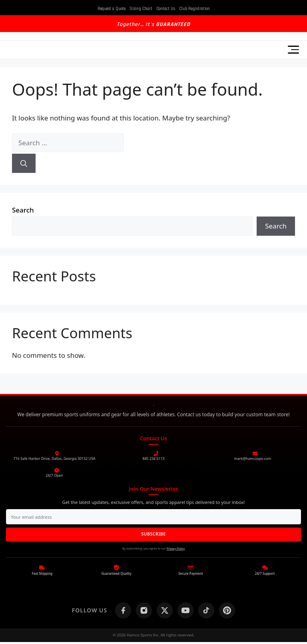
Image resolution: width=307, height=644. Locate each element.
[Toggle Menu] (293, 50)
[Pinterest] (227, 612)
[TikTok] (206, 612)
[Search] (24, 163)
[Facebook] (123, 612)
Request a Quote (112, 9)
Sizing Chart (141, 9)
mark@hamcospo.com (253, 459)
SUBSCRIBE (154, 535)
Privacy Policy (176, 550)
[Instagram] (144, 612)
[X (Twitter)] (165, 612)
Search (23, 210)
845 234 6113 (154, 459)
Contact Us (166, 9)
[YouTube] (185, 612)
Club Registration (194, 9)
